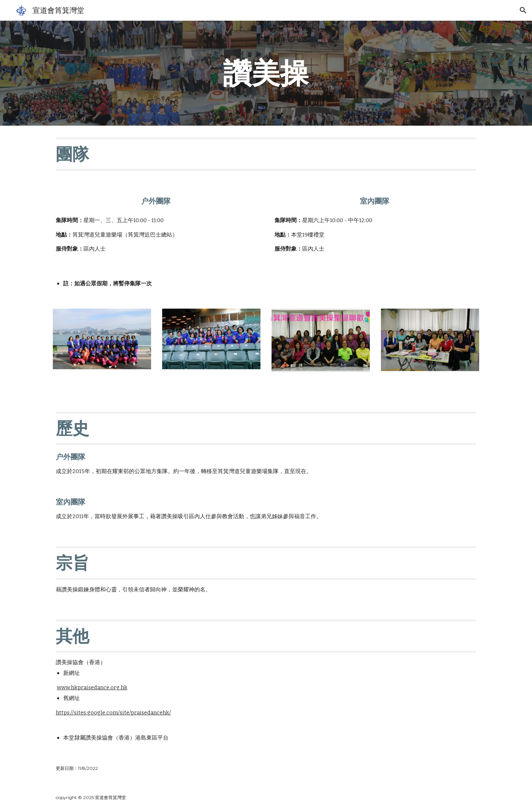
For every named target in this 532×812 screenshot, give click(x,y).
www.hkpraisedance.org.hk (92, 687)
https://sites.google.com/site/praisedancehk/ (113, 713)
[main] (266, 73)
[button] (523, 10)
